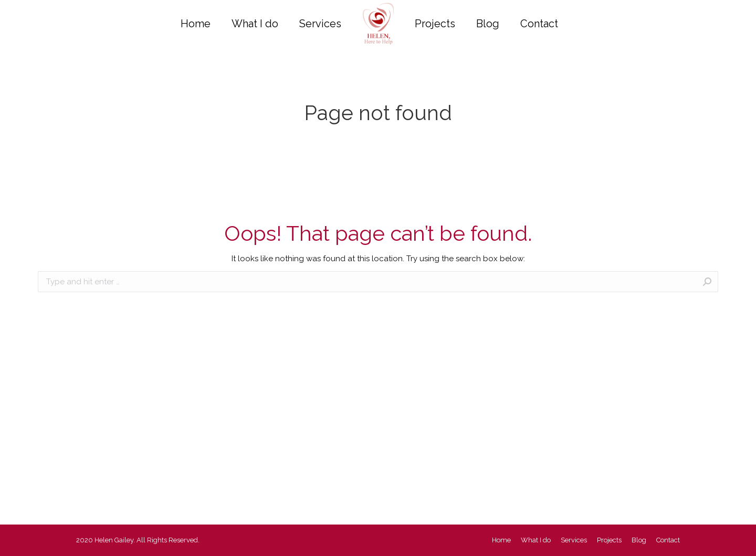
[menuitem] (196, 24)
